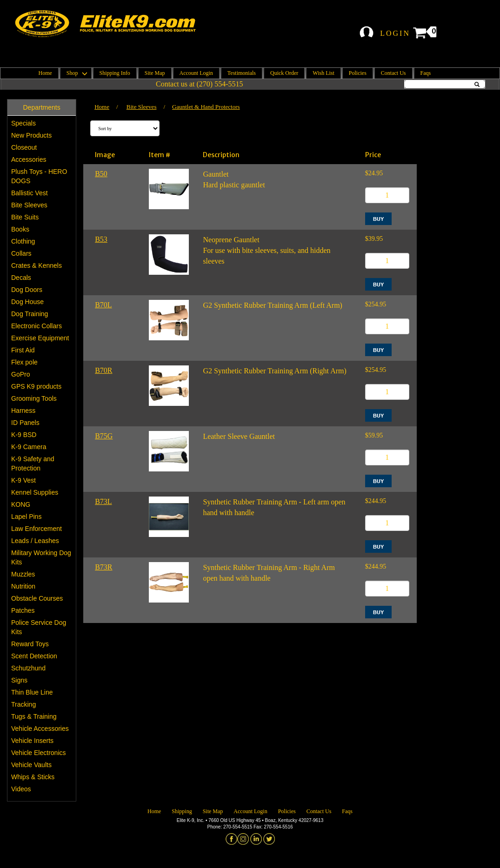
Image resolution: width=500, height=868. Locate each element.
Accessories (29, 159)
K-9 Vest (23, 480)
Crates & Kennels (37, 265)
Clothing (23, 241)
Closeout (24, 147)
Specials (23, 123)
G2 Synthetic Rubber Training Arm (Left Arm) (273, 305)
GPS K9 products (36, 386)
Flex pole (24, 362)
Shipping (182, 811)
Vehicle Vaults (31, 765)
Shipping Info (115, 73)
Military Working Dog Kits (41, 557)
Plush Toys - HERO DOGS (39, 176)
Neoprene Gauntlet (231, 240)
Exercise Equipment (40, 338)
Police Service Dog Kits (39, 627)
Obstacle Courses (37, 598)
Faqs (426, 73)
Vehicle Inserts (32, 741)
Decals (21, 278)
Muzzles (23, 574)
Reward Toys (30, 644)
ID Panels (25, 423)
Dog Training (30, 314)
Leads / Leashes (35, 541)
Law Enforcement (37, 529)
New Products (31, 135)
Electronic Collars (37, 326)
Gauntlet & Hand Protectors (206, 107)
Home (45, 73)
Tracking (23, 704)
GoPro (20, 374)
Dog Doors (27, 290)
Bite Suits (25, 217)
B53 (101, 239)
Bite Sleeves (29, 205)
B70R (103, 370)
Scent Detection (34, 656)
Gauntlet (216, 174)
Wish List (323, 73)
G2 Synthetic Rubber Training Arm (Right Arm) (274, 371)
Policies (358, 73)
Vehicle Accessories (40, 729)
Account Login (196, 73)
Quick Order (284, 73)
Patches (23, 610)
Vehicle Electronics (39, 753)
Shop (76, 73)
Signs (19, 680)
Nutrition (23, 586)
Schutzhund (28, 668)
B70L (103, 305)
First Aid (23, 350)
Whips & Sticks (33, 777)
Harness (23, 411)
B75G (104, 436)
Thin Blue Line (32, 692)
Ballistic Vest (30, 193)
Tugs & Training (34, 716)
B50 (101, 174)
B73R (103, 567)
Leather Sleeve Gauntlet (239, 436)
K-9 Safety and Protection (33, 464)
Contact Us (393, 73)
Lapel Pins (26, 517)
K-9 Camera (29, 447)
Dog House (27, 302)
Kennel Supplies (35, 492)
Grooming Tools (34, 398)
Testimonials (242, 73)
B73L (103, 501)
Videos (21, 789)
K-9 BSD (24, 435)
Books (20, 229)
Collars (21, 253)
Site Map (155, 73)
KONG (21, 504)
